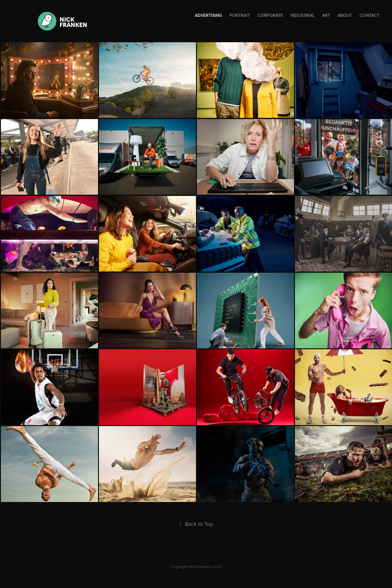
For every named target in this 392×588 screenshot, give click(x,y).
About (345, 15)
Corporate (270, 15)
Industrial (302, 15)
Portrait (240, 15)
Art (326, 15)
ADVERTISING (208, 15)
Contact (369, 15)
